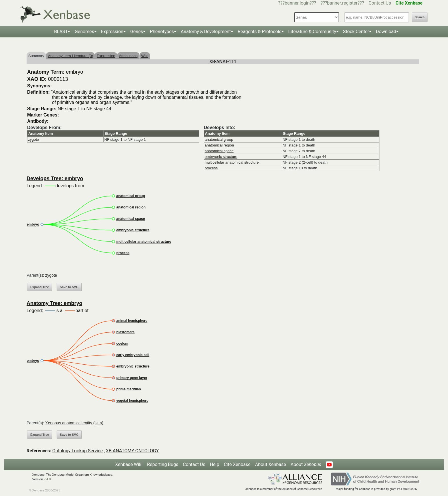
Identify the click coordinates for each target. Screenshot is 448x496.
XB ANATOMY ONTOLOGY (132, 451)
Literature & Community (312, 32)
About (306, 464)
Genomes (84, 32)
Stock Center (356, 32)
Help (214, 464)
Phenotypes (162, 32)
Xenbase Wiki (129, 464)
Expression (112, 32)
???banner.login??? (297, 3)
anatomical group (219, 139)
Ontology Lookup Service (77, 451)
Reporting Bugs (163, 464)
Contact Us (380, 3)
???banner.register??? (342, 3)
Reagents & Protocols (260, 32)
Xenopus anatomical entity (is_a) (74, 423)
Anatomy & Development (206, 32)
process (211, 168)
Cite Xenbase (237, 464)
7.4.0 (47, 479)
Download (386, 32)
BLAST (61, 32)
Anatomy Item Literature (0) (71, 56)
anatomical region (219, 145)
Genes (137, 32)
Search (420, 17)
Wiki (145, 56)
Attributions (128, 56)
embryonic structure (221, 157)
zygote (33, 139)
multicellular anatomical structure (232, 162)
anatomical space (219, 151)
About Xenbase (271, 464)
